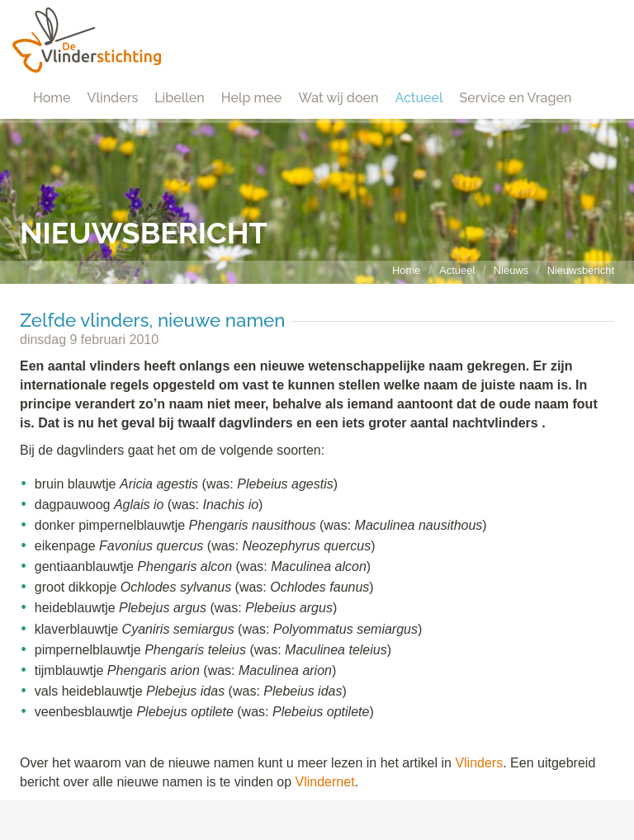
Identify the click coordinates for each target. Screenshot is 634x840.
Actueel (419, 98)
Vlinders (113, 98)
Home (52, 98)
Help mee (251, 98)
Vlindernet (325, 782)
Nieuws (511, 270)
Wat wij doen (338, 98)
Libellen (180, 98)
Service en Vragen (516, 98)
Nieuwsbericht (581, 270)
